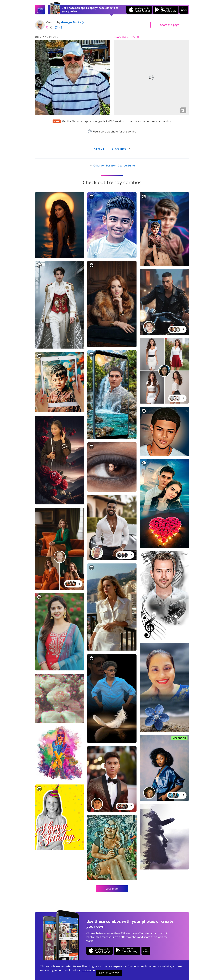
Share (170, 25)
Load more (112, 889)
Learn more (89, 970)
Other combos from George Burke (112, 166)
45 (58, 27)
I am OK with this (109, 973)
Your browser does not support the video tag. (151, 77)
